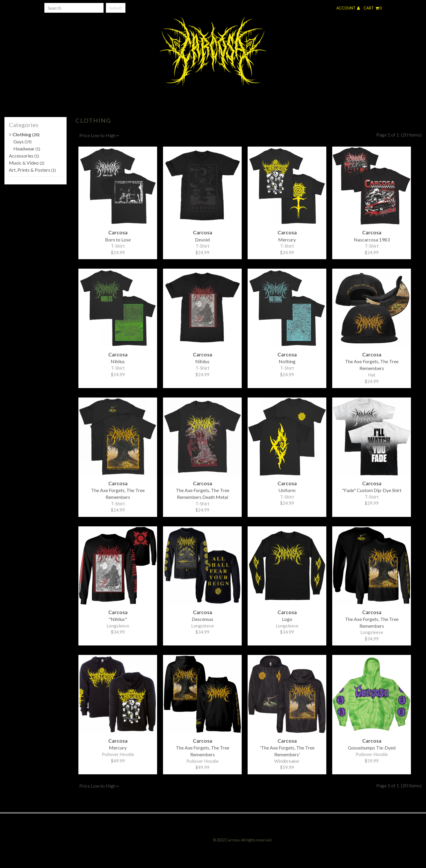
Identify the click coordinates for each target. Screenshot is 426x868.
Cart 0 (373, 8)
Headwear (27, 149)
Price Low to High (99, 135)
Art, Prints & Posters (32, 170)
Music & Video (27, 163)
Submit (116, 8)
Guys (22, 141)
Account (348, 8)
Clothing (24, 134)
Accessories (24, 156)
